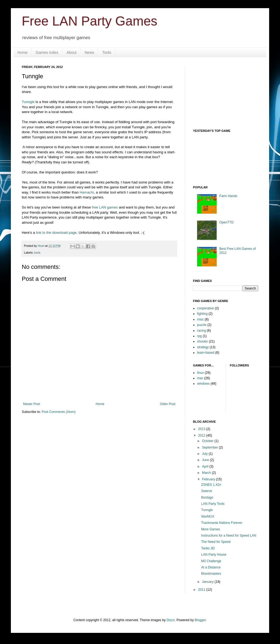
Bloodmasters (211, 574)
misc (200, 319)
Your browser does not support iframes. (234, 156)
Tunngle (28, 102)
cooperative (206, 308)
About (72, 52)
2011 (202, 590)
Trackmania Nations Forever (222, 523)
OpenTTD (227, 222)
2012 (202, 435)
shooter (203, 341)
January (208, 582)
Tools (107, 52)
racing (202, 331)
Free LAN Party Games (90, 21)
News (89, 52)
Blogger (200, 620)
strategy (203, 347)
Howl (41, 246)
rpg (199, 336)
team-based (206, 353)
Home (22, 52)
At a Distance (211, 567)
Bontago (207, 497)
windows (203, 384)
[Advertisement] (220, 92)
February (209, 479)
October (208, 441)
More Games (211, 529)
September (210, 447)
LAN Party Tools (213, 504)
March (207, 473)
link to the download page (56, 233)
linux (200, 373)
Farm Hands (228, 196)
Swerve (207, 491)
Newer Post (32, 404)
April (206, 466)
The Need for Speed (216, 542)
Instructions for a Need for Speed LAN (229, 536)
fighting (202, 314)
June (206, 460)
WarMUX (208, 517)
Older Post (168, 404)
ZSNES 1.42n (211, 485)
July (205, 454)
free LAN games (105, 207)
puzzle (202, 325)
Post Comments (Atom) (59, 412)
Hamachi (87, 192)
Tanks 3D (208, 548)
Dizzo (171, 620)
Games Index (47, 52)
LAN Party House (214, 555)
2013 (202, 429)
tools (37, 253)
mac (200, 378)
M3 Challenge (211, 561)
